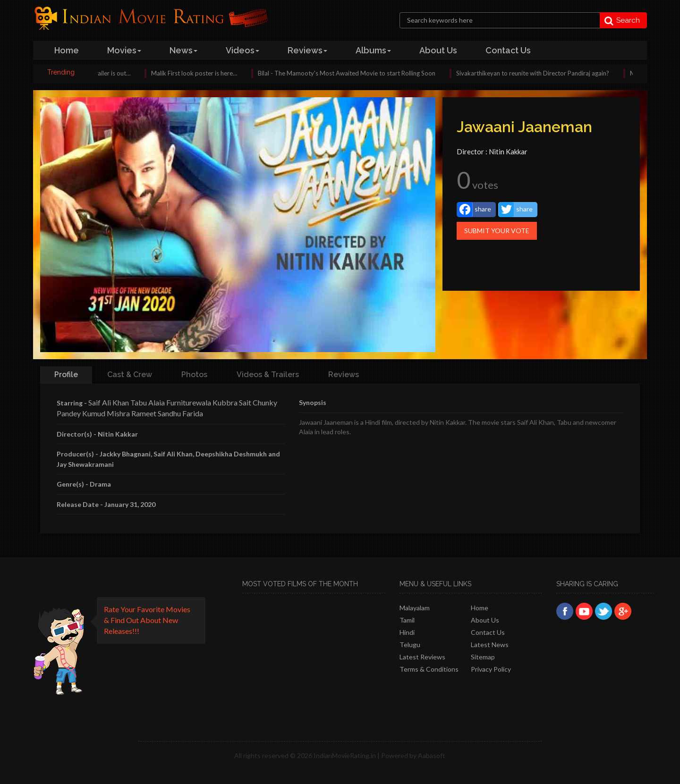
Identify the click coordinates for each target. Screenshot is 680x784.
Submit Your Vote (497, 231)
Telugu (410, 645)
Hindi (407, 632)
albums (373, 50)
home (67, 50)
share (474, 210)
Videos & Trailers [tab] (268, 375)
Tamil (407, 620)
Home (480, 608)
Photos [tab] (194, 375)
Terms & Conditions (429, 669)
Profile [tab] (66, 375)
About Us (485, 620)
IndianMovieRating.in (345, 755)
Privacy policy (491, 669)
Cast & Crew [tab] (130, 375)
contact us (508, 50)
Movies (124, 50)
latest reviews (422, 657)
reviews (307, 50)
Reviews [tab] (344, 375)
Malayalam (415, 608)
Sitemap (483, 657)
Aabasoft (432, 755)
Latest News (490, 645)
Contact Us (488, 632)
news (183, 50)
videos (242, 50)
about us (438, 50)
